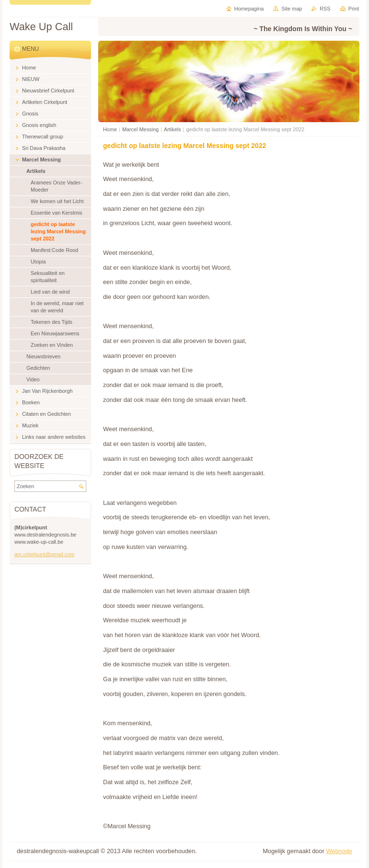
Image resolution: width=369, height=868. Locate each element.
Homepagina (249, 9)
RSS (325, 9)
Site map (292, 9)
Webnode (339, 851)
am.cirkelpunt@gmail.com (44, 554)
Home (110, 129)
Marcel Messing (140, 129)
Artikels (173, 129)
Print (354, 9)
